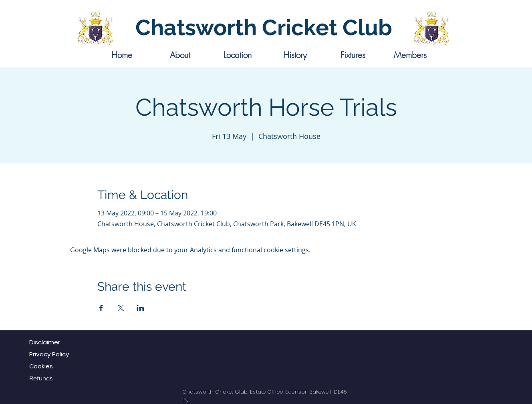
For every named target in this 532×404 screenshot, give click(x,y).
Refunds (41, 378)
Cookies (41, 366)
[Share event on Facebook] (101, 308)
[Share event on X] (121, 308)
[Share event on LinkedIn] (140, 308)
